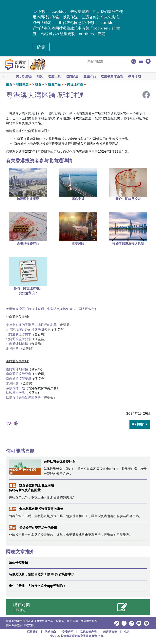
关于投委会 (24, 76)
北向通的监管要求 (19, 334)
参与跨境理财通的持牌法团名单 (28, 330)
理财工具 (54, 76)
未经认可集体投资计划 (59, 462)
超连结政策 (110, 632)
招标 (126, 632)
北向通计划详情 (17, 344)
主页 (9, 84)
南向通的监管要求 (19, 374)
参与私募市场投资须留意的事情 (41, 509)
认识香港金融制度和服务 (23, 398)
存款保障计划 (15, 388)
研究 (40, 76)
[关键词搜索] (109, 61)
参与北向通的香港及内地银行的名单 (31, 325)
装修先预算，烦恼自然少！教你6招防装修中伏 (42, 574)
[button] (141, 61)
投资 (38, 84)
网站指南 (50, 632)
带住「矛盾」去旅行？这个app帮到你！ (37, 586)
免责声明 (68, 632)
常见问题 (13, 349)
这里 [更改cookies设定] (64, 34)
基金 (12, 485)
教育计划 (134, 76)
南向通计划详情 (17, 369)
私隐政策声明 (88, 632)
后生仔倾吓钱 (18, 563)
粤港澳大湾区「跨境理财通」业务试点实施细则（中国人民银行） (52, 309)
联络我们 (33, 632)
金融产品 (90, 76)
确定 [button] (41, 47)
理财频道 (72, 76)
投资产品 (54, 84)
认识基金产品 (15, 393)
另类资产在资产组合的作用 (38, 528)
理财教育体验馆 (112, 76)
